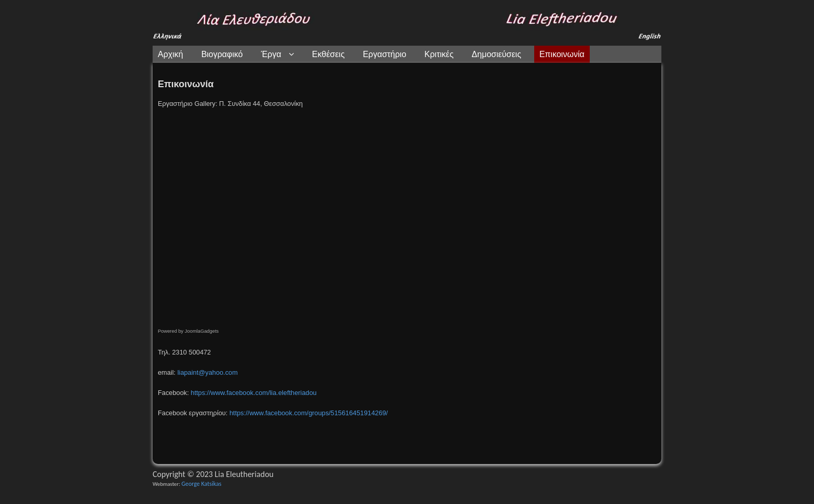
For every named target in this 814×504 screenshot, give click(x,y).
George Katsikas (201, 484)
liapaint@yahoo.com (208, 372)
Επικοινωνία (186, 84)
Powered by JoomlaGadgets (188, 331)
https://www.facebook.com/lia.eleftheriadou (254, 393)
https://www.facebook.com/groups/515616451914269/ (309, 413)
